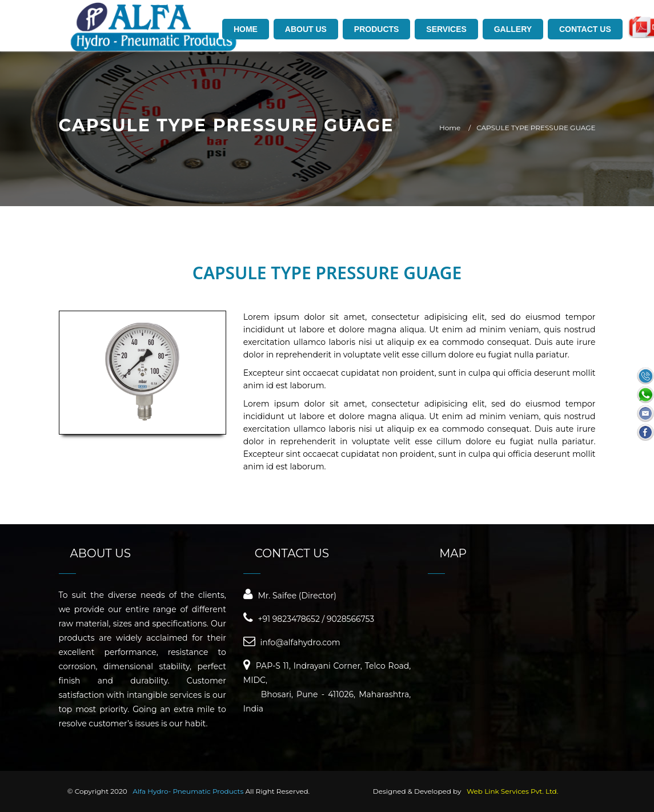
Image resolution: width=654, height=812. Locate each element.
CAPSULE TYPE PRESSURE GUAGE (536, 128)
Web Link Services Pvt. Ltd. (512, 791)
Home (450, 128)
